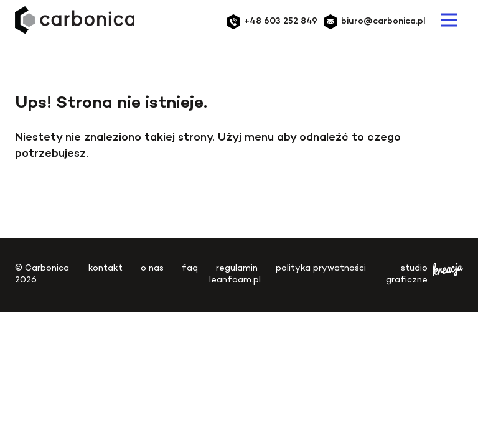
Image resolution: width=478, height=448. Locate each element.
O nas (152, 268)
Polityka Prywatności (321, 268)
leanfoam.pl (235, 280)
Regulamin (237, 268)
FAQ (190, 268)
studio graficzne (424, 275)
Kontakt (105, 268)
